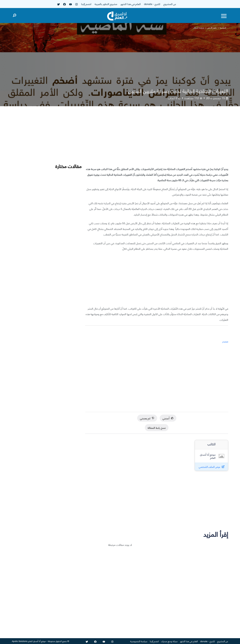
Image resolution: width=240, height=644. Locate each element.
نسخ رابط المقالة (157, 428)
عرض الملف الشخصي (210, 467)
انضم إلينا (86, 4)
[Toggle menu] (224, 16)
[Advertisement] (157, 139)
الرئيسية (223, 28)
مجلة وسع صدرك (169, 641)
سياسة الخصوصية (139, 641)
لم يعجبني (147, 418)
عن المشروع (170, 4)
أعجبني (168, 418)
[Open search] (14, 15)
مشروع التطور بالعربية (106, 4)
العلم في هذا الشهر (131, 4)
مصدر (225, 341)
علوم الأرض (212, 28)
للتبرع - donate (152, 4)
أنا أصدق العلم (34, 641)
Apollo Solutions (20, 641)
